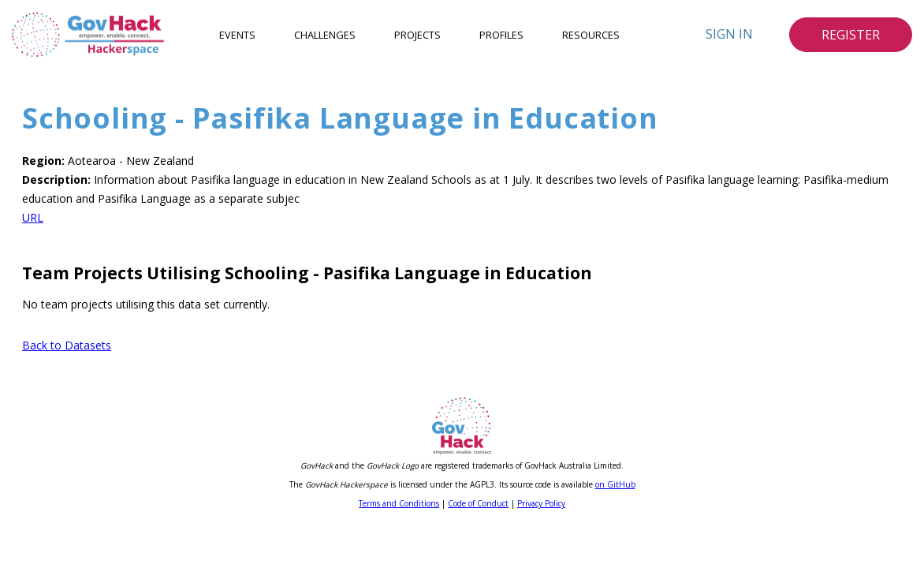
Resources (591, 35)
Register (851, 35)
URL (33, 217)
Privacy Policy (541, 503)
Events (237, 35)
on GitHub (615, 484)
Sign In (729, 34)
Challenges (325, 35)
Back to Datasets (67, 345)
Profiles (501, 35)
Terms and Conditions (399, 503)
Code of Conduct (478, 503)
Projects (417, 35)
